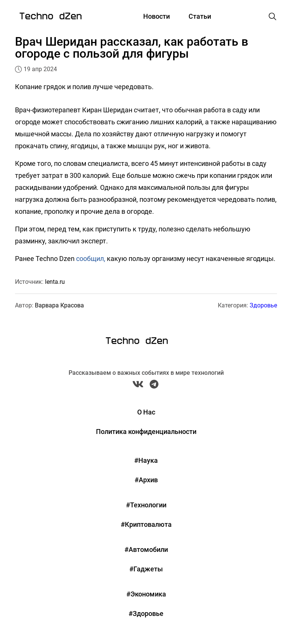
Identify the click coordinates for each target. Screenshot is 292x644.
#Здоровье (146, 613)
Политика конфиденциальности (146, 432)
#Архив (146, 480)
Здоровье (263, 305)
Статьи (200, 16)
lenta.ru (55, 282)
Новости (156, 16)
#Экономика (146, 594)
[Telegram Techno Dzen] (154, 386)
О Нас (146, 412)
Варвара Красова (59, 305)
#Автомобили (146, 549)
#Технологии (146, 505)
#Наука (146, 460)
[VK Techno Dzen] (138, 386)
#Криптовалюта (146, 524)
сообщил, (91, 259)
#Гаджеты (146, 569)
